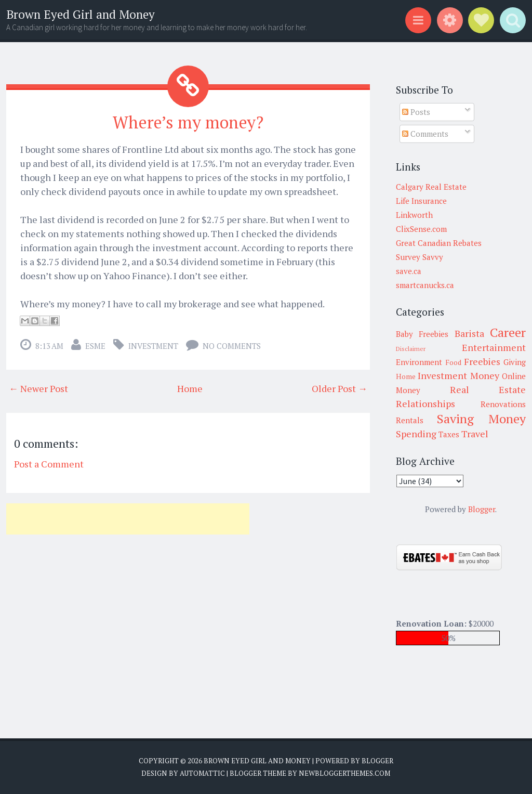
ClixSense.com (421, 229)
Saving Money (481, 419)
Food (453, 362)
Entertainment (494, 347)
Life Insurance (421, 201)
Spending (416, 434)
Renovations (503, 404)
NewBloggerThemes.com (344, 773)
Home (190, 388)
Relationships (425, 403)
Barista (469, 333)
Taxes (449, 434)
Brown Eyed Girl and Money (81, 14)
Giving (515, 362)
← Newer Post (38, 388)
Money (485, 375)
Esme (95, 346)
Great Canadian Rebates (439, 243)
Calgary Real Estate (431, 187)
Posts (416, 112)
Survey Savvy (420, 257)
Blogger (482, 509)
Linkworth (414, 215)
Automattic (202, 773)
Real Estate (488, 389)
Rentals (410, 420)
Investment (153, 346)
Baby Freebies (422, 334)
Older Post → (340, 388)
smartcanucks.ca (425, 285)
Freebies (482, 361)
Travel (475, 434)
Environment (419, 362)
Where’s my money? (188, 122)
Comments (425, 134)
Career (508, 332)
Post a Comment (49, 464)
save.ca (409, 271)
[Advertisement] (128, 519)
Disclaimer (411, 349)
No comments (232, 346)
